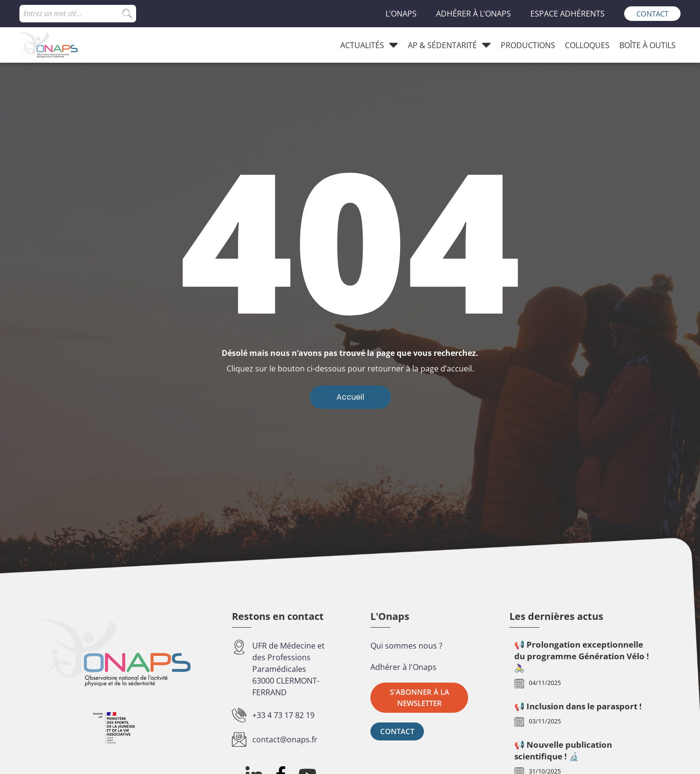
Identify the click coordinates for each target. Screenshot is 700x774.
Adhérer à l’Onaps (473, 14)
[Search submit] (127, 14)
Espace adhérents (568, 14)
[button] (419, 698)
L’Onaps (401, 14)
